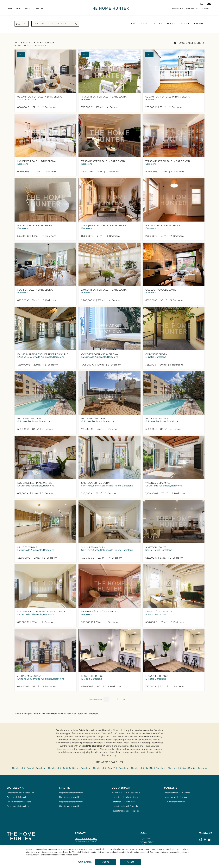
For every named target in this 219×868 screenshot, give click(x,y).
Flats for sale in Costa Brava (124, 802)
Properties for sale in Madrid (71, 793)
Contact (206, 8)
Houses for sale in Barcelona (19, 802)
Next (125, 699)
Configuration (85, 862)
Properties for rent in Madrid (71, 802)
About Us (192, 8)
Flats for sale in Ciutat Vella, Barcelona (111, 768)
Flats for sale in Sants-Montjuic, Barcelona (187, 768)
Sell (28, 8)
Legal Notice (146, 839)
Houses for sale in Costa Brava (125, 797)
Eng (209, 4)
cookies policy (72, 855)
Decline (106, 862)
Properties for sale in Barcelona (20, 793)
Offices (38, 8)
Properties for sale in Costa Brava (126, 793)
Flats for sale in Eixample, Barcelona (29, 768)
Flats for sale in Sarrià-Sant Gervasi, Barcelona (69, 768)
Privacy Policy (147, 842)
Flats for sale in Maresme (175, 802)
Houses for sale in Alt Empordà (125, 806)
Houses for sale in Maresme (176, 797)
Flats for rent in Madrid (69, 806)
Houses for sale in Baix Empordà (125, 811)
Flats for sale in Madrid (69, 797)
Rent (19, 8)
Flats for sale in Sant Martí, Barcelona (148, 768)
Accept (130, 862)
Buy (10, 8)
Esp (202, 4)
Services (177, 8)
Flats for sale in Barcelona (18, 797)
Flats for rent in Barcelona (18, 806)
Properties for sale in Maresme (177, 793)
